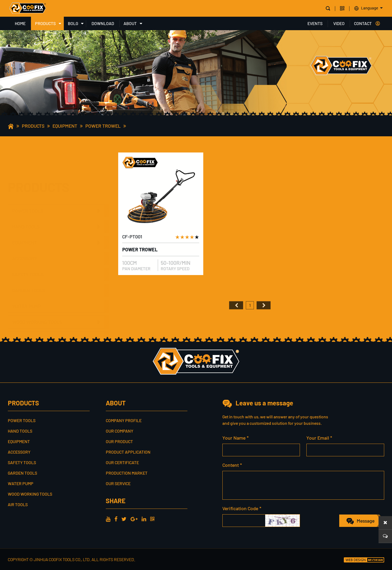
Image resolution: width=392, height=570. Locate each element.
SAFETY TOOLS (28, 267)
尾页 (264, 318)
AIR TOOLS (23, 331)
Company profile (124, 420)
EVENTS (315, 23)
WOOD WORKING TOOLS (37, 315)
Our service (118, 483)
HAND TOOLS (26, 201)
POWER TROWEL (103, 126)
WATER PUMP (27, 299)
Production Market (127, 473)
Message (366, 521)
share (116, 501)
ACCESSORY (25, 252)
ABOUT (130, 23)
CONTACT (363, 23)
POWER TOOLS (28, 185)
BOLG (73, 23)
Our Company (120, 431)
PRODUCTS (45, 23)
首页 (236, 318)
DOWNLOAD (103, 23)
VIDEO (339, 23)
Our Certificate (122, 462)
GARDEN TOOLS (29, 283)
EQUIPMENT (65, 126)
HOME (20, 23)
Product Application (128, 452)
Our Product (119, 441)
